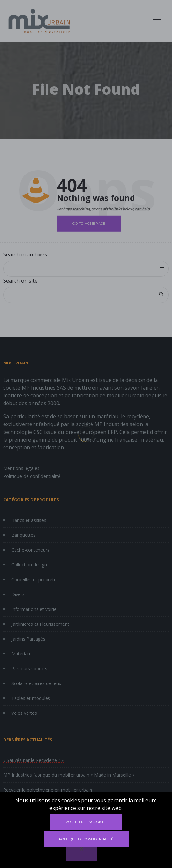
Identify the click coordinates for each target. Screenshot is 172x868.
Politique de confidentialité (86, 839)
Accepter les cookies (86, 822)
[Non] (81, 853)
